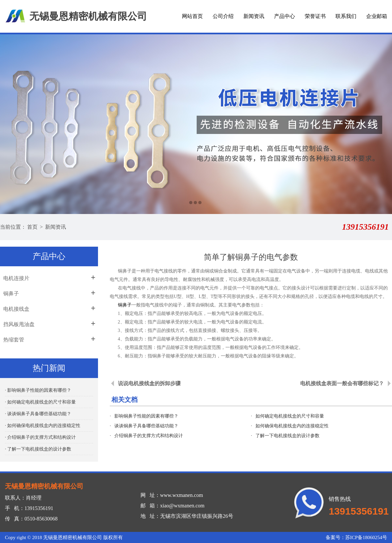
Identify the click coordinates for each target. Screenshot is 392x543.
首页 (32, 227)
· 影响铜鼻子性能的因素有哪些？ (38, 390)
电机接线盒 (16, 309)
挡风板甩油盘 (19, 324)
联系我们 (346, 16)
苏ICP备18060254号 (366, 537)
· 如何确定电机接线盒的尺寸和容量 (40, 402)
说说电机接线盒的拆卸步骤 (149, 383)
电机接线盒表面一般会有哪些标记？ (342, 383)
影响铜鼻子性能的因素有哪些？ (146, 416)
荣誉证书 (315, 16)
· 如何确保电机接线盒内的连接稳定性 (43, 426)
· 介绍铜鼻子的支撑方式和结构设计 (40, 437)
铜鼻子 (11, 294)
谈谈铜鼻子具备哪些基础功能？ (146, 426)
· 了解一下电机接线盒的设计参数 (38, 449)
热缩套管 (14, 340)
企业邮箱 (377, 16)
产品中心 (285, 16)
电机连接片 (16, 278)
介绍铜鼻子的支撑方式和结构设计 (149, 436)
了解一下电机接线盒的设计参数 (287, 436)
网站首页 (192, 16)
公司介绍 (223, 16)
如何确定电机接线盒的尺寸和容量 (290, 416)
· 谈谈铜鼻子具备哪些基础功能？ (38, 414)
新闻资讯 (254, 16)
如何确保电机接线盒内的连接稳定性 (292, 426)
